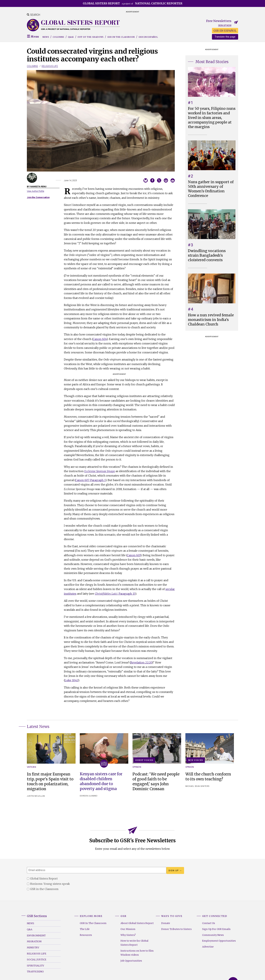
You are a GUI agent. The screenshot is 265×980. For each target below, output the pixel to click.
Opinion (137, 767)
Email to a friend (166, 180)
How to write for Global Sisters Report (134, 943)
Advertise (208, 947)
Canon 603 (134, 555)
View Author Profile (35, 191)
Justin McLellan (36, 796)
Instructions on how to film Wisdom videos (137, 953)
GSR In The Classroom (93, 923)
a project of (133, 3)
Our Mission (128, 929)
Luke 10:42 (71, 680)
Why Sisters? (128, 935)
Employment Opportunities (219, 941)
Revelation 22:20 (141, 662)
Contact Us (209, 923)
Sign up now (225, 25)
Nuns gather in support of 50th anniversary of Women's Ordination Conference (211, 189)
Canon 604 (100, 339)
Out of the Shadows (91, 37)
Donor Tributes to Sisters (176, 929)
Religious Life (50, 66)
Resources (86, 935)
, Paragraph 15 (115, 594)
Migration (34, 941)
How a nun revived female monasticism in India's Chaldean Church (211, 320)
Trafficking (35, 972)
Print (173, 180)
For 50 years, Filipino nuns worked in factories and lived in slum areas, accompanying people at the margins (212, 118)
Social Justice (37, 960)
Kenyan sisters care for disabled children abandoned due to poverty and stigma (101, 781)
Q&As (71, 37)
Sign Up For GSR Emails (216, 929)
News (46, 37)
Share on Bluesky (146, 180)
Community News (213, 935)
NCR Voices (196, 760)
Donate (166, 923)
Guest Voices (144, 760)
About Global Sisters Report (137, 923)
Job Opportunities (131, 961)
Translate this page (225, 37)
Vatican (31, 767)
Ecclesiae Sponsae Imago (100, 471)
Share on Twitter (159, 180)
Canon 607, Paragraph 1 (90, 480)
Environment (36, 936)
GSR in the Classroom (121, 37)
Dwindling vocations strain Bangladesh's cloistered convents (207, 255)
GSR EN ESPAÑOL (225, 31)
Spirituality (35, 966)
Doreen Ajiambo (89, 796)
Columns (58, 37)
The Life (85, 929)
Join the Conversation (38, 197)
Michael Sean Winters (197, 786)
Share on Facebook (152, 180)
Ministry (33, 948)
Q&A (30, 929)
